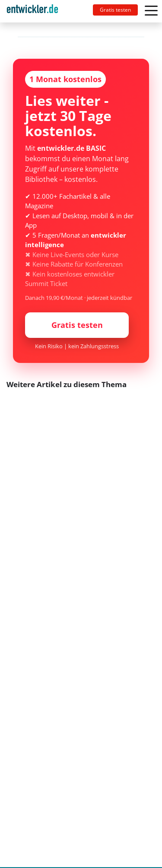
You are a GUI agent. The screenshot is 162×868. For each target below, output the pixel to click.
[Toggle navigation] (36, 11)
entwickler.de (32, 13)
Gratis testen (115, 10)
